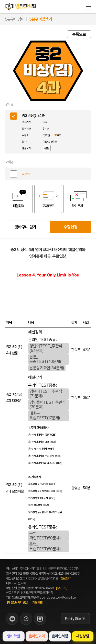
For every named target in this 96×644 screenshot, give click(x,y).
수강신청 (71, 227)
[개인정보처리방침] (18, 603)
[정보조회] (65, 579)
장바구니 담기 (26, 227)
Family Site (73, 619)
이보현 (46, 142)
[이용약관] (37, 603)
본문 (47, 148)
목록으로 (79, 34)
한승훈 (54, 142)
